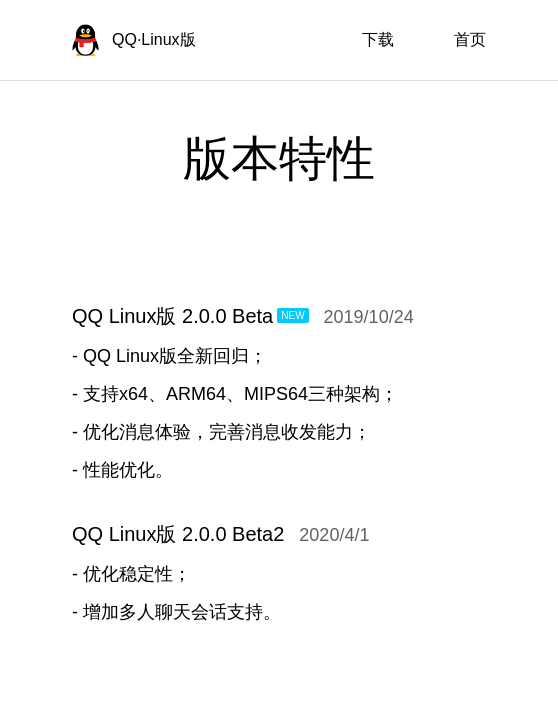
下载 (378, 39)
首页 (470, 39)
